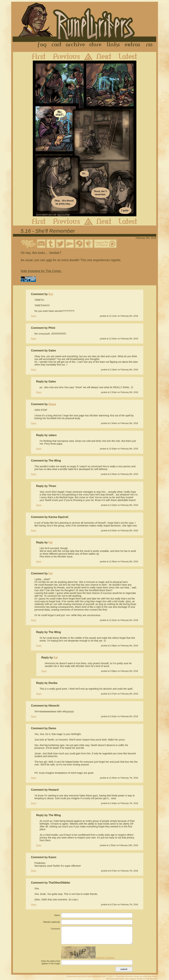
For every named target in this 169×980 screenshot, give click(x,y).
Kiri (51, 294)
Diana (52, 404)
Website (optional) (52, 922)
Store (95, 45)
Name (57, 915)
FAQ (42, 45)
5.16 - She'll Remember (48, 231)
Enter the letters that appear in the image (50, 962)
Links (113, 45)
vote (49, 260)
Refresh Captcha (105, 958)
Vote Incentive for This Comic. (41, 271)
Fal (50, 542)
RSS (150, 45)
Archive (75, 45)
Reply (34, 316)
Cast (57, 45)
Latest (131, 56)
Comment (55, 929)
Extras (133, 45)
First (36, 56)
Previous (64, 56)
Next (107, 56)
